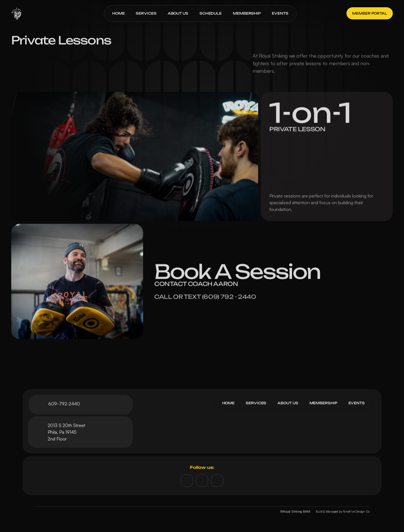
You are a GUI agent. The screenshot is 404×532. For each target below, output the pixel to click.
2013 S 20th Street (66, 425)
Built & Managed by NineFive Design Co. (343, 512)
